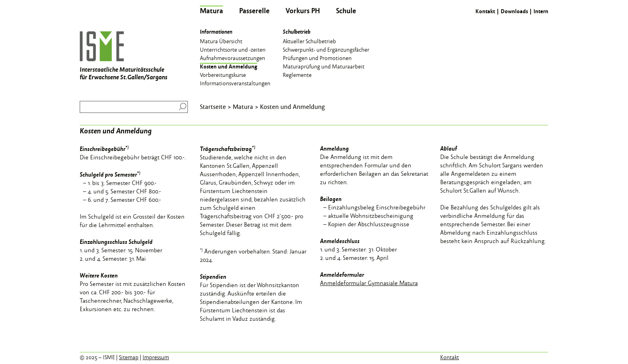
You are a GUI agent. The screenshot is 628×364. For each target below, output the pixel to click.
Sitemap (129, 357)
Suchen (181, 107)
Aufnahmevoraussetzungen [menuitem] (232, 58)
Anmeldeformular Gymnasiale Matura (369, 283)
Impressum (156, 357)
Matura (243, 107)
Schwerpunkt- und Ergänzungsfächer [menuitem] (326, 49)
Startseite (213, 107)
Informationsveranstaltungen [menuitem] (235, 83)
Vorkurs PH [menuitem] (303, 10)
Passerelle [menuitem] (254, 10)
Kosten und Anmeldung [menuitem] (228, 66)
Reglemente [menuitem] (297, 74)
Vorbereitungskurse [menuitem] (223, 74)
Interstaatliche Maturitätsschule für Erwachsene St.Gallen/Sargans (124, 56)
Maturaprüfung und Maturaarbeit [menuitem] (324, 66)
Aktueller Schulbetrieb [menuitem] (309, 41)
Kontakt (485, 11)
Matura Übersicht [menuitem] (221, 41)
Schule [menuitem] (346, 10)
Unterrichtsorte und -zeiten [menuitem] (233, 49)
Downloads (514, 11)
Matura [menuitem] (211, 10)
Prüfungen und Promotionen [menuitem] (317, 58)
